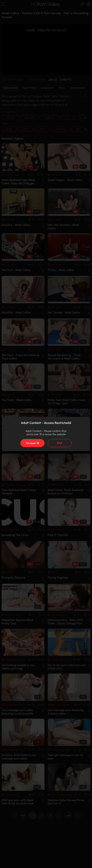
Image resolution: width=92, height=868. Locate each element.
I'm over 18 (32, 443)
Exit (60, 443)
